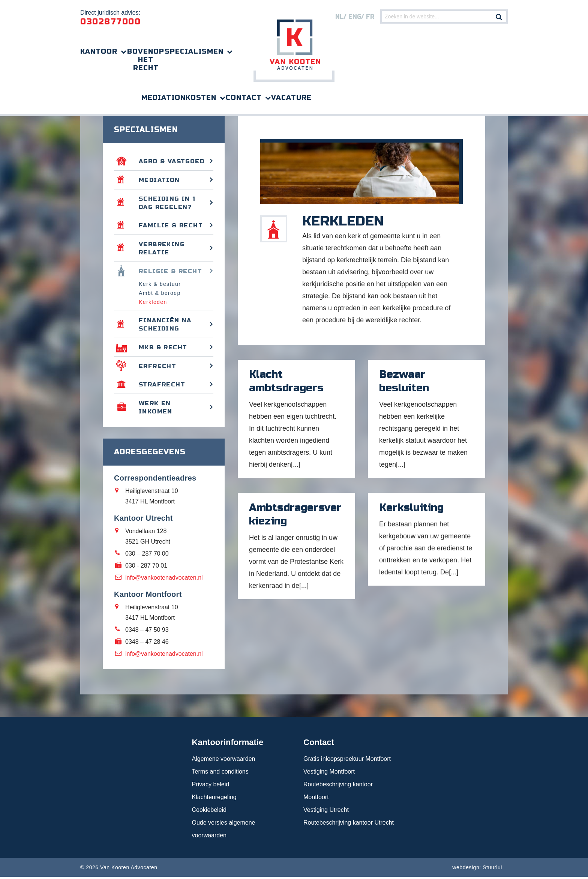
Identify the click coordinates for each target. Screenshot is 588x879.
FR (370, 17)
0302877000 (110, 22)
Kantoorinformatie (228, 745)
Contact (244, 98)
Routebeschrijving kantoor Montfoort (338, 793)
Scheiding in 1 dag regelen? (167, 204)
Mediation (163, 98)
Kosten (201, 98)
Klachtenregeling (214, 799)
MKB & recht (163, 349)
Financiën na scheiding (165, 326)
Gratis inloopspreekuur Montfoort (347, 761)
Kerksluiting (411, 509)
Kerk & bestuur (160, 286)
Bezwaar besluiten (404, 382)
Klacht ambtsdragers (286, 382)
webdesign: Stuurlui (477, 870)
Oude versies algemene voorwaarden (224, 831)
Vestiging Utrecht (326, 812)
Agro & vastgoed (172, 162)
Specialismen (194, 51)
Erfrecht (158, 368)
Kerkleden (153, 304)
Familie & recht (171, 227)
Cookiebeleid (209, 812)
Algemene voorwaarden (224, 761)
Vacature (291, 98)
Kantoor (99, 51)
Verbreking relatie (162, 250)
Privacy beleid (211, 787)
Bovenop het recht (146, 60)
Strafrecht (162, 387)
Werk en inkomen (156, 409)
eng (355, 17)
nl (339, 17)
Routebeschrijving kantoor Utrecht (349, 825)
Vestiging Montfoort (329, 774)
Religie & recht (171, 273)
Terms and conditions (220, 774)
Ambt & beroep (160, 295)
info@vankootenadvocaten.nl (164, 580)
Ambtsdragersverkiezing (295, 515)
